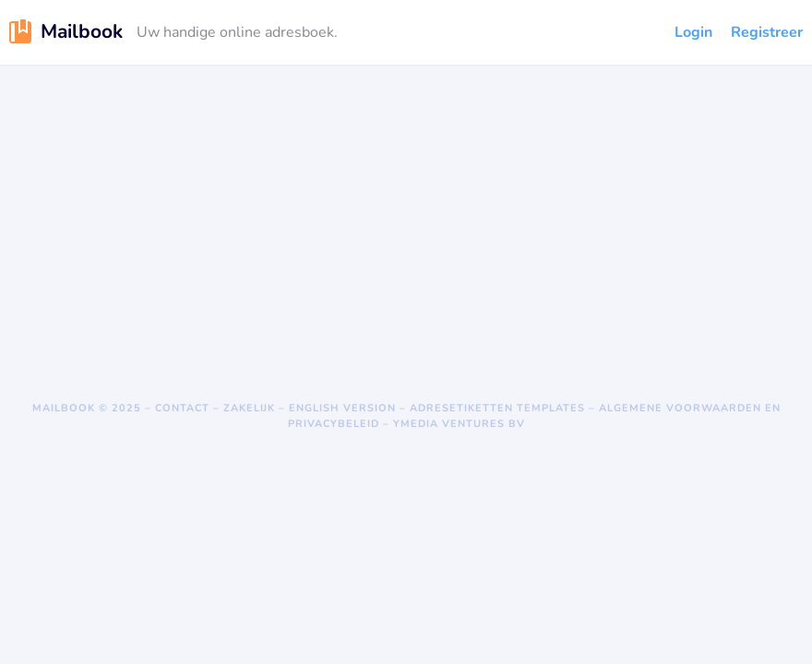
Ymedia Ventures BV (459, 424)
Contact (182, 408)
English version (342, 408)
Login (693, 32)
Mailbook (64, 408)
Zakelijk (249, 408)
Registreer (767, 32)
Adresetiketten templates (497, 408)
